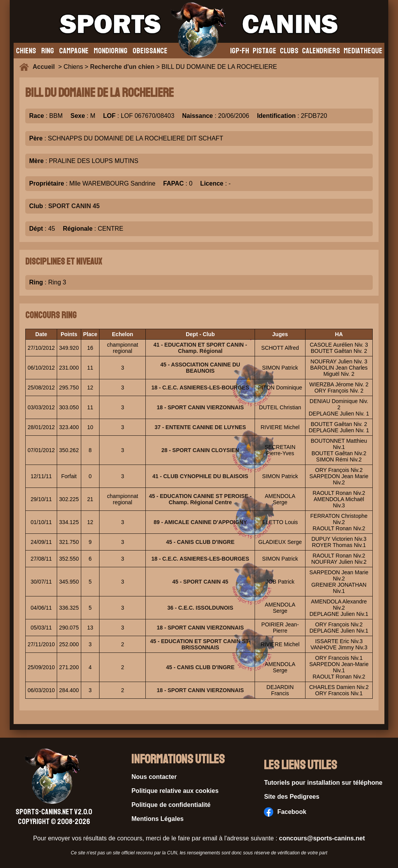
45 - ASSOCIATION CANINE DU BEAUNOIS (200, 368)
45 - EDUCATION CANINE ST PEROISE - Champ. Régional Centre (200, 499)
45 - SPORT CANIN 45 (200, 582)
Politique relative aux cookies (175, 791)
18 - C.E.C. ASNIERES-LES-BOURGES (201, 388)
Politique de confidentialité (171, 805)
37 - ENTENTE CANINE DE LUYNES (200, 427)
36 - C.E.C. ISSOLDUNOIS (200, 608)
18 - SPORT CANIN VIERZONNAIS (200, 407)
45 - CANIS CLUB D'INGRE (200, 542)
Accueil (45, 67)
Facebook (285, 812)
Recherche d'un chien (122, 67)
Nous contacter (154, 777)
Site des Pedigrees (292, 797)
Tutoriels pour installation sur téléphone (323, 783)
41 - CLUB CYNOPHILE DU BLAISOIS (200, 476)
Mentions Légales (157, 819)
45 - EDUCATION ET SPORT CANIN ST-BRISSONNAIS (200, 644)
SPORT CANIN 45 (74, 206)
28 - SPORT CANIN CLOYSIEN (200, 450)
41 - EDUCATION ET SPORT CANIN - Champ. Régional (200, 348)
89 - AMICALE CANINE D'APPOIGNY (200, 522)
